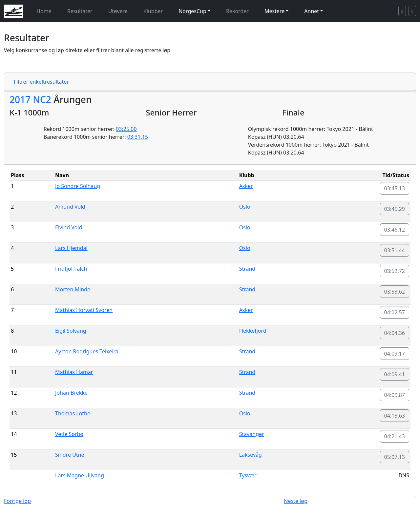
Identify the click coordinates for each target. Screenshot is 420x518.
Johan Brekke (71, 393)
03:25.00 (126, 129)
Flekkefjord (253, 331)
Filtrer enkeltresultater (41, 82)
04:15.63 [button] (395, 416)
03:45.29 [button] (395, 209)
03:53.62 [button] (395, 292)
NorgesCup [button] (192, 11)
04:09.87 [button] (395, 395)
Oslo (245, 207)
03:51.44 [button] (395, 250)
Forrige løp (17, 501)
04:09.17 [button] (395, 354)
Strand (247, 269)
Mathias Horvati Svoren (84, 310)
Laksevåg (251, 455)
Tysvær (248, 475)
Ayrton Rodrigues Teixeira (87, 351)
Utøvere (118, 11)
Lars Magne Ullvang (80, 475)
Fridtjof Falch (71, 269)
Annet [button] (312, 11)
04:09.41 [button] (395, 374)
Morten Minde (73, 289)
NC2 (42, 99)
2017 (20, 99)
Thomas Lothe (73, 413)
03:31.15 (138, 137)
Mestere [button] (274, 11)
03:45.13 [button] (395, 188)
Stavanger (252, 434)
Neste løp (295, 501)
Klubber (153, 11)
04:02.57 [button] (395, 312)
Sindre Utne (70, 455)
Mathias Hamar (74, 372)
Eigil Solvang (71, 331)
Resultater (80, 11)
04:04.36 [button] (395, 333)
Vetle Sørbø (69, 434)
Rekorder (237, 11)
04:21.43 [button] (395, 436)
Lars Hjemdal (71, 248)
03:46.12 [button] (395, 230)
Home (44, 11)
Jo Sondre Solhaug (78, 186)
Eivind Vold (69, 227)
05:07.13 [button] (395, 457)
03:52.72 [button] (395, 271)
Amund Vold (70, 207)
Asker (246, 186)
